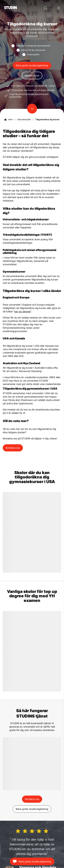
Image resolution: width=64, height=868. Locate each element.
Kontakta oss (32, 75)
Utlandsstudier (24, 119)
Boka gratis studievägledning (32, 65)
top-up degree (22, 311)
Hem (10, 119)
